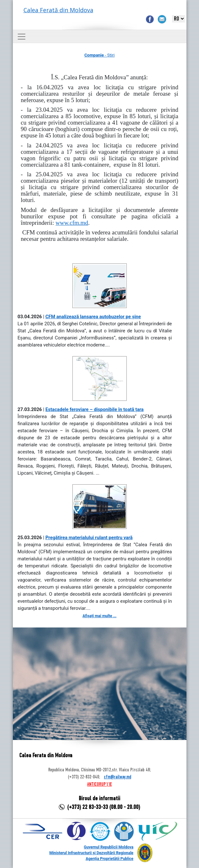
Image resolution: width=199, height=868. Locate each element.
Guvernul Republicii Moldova (109, 847)
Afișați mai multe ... (99, 616)
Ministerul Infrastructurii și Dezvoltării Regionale (91, 853)
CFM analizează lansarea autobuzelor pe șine (93, 317)
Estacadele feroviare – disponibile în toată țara (95, 409)
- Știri (99, 55)
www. (72, 223)
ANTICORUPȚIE (99, 785)
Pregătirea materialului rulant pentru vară (89, 538)
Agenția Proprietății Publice (109, 859)
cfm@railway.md (118, 777)
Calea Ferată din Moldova (58, 10)
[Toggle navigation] (22, 37)
